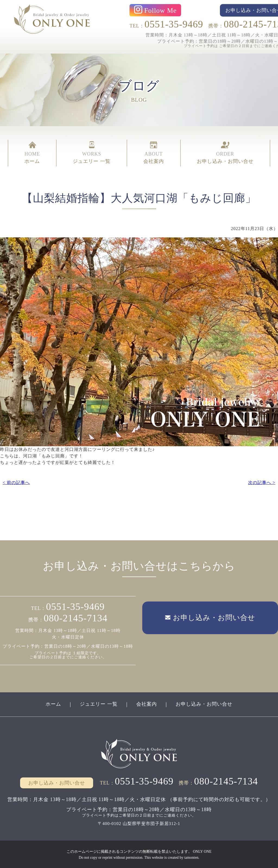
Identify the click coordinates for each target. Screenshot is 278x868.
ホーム (53, 703)
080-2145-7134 (76, 618)
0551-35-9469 (174, 24)
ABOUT (154, 153)
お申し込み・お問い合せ (204, 703)
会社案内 (147, 703)
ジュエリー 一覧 (99, 703)
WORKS (92, 153)
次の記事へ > (262, 482)
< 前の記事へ (16, 482)
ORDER (225, 153)
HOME (32, 153)
